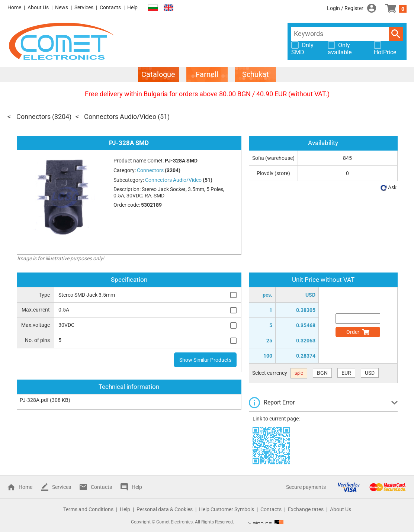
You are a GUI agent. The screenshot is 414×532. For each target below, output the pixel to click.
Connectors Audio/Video (120, 117)
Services (84, 7)
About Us (38, 7)
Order (353, 332)
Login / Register (345, 8)
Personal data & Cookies (165, 509)
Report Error (279, 402)
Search (396, 34)
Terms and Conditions (88, 509)
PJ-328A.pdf (34, 400)
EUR (346, 373)
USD (370, 373)
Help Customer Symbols (227, 509)
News (62, 7)
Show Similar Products (205, 360)
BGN (322, 373)
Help (132, 7)
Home (14, 7)
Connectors (33, 117)
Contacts (110, 7)
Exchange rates (306, 509)
